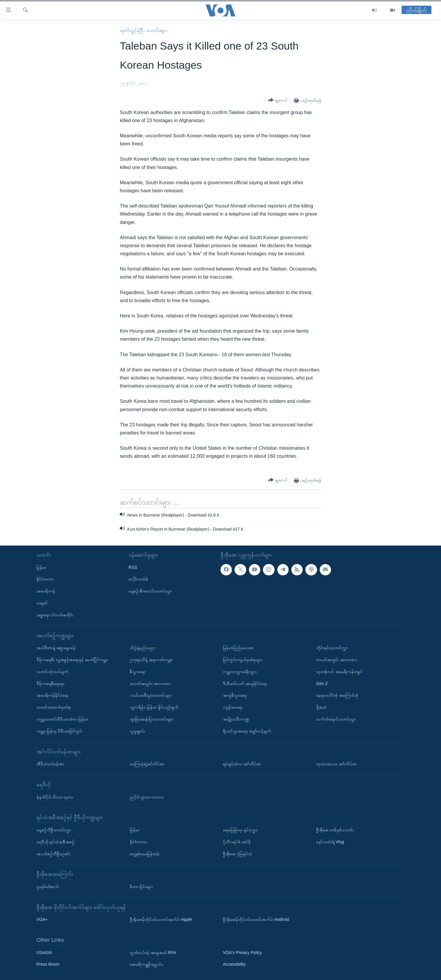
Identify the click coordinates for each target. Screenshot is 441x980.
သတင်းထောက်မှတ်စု (54, 707)
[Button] (278, 100)
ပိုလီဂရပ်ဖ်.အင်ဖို (237, 842)
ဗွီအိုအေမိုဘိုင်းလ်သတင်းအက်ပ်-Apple (161, 919)
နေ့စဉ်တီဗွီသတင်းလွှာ (54, 830)
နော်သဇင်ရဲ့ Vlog (330, 842)
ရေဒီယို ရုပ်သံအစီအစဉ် (56, 842)
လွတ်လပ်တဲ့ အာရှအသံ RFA (153, 953)
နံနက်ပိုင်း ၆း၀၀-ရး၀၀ (55, 797)
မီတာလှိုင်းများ (141, 887)
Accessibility (234, 964)
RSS (133, 567)
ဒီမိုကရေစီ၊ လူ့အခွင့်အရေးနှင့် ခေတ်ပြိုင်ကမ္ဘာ (72, 660)
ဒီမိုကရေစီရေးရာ (50, 683)
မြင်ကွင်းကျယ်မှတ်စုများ (243, 660)
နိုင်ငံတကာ (45, 579)
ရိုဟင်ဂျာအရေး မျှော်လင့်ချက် (247, 731)
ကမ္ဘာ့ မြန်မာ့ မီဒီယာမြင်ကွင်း (60, 731)
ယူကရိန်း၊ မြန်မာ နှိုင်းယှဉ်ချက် (154, 707)
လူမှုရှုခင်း (137, 731)
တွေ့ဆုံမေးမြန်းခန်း (145, 853)
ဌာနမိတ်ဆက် (48, 887)
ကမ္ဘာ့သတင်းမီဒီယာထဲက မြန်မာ (62, 719)
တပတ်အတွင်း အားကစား (150, 683)
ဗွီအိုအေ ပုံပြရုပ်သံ (238, 853)
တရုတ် (42, 603)
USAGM (44, 953)
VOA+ (42, 919)
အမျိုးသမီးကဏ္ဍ (236, 719)
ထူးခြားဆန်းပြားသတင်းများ (152, 719)
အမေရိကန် (46, 591)
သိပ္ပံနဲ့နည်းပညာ (143, 648)
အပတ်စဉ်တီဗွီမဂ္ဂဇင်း (54, 853)
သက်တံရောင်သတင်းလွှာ (336, 719)
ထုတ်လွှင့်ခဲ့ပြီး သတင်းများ (143, 30)
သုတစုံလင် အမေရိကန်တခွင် (339, 672)
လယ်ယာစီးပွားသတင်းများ (151, 695)
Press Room (48, 964)
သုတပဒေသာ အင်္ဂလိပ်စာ (336, 764)
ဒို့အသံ (321, 707)
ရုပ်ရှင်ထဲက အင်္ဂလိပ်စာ (242, 764)
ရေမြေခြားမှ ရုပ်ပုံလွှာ (240, 830)
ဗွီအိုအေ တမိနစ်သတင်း (335, 830)
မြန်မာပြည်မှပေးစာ (238, 648)
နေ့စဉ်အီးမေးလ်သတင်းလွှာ (150, 591)
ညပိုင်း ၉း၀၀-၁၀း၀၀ (147, 797)
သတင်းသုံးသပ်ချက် (52, 672)
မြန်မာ (42, 567)
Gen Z (322, 683)
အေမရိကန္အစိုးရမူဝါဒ (146, 964)
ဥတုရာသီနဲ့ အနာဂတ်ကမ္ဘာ (151, 660)
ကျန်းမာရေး (233, 707)
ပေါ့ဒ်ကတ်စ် (138, 579)
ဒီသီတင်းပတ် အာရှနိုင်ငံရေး (245, 683)
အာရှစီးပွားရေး (235, 695)
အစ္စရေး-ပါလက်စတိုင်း (55, 615)
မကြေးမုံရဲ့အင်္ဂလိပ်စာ (147, 764)
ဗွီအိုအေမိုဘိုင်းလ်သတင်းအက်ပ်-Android (256, 919)
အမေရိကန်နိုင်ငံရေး (52, 695)
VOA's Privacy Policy (242, 953)
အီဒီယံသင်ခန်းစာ (50, 764)
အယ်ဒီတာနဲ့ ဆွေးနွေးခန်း (56, 648)
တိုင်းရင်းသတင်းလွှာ (332, 648)
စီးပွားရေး (138, 672)
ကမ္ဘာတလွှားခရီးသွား (240, 672)
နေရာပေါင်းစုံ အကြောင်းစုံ (337, 695)
